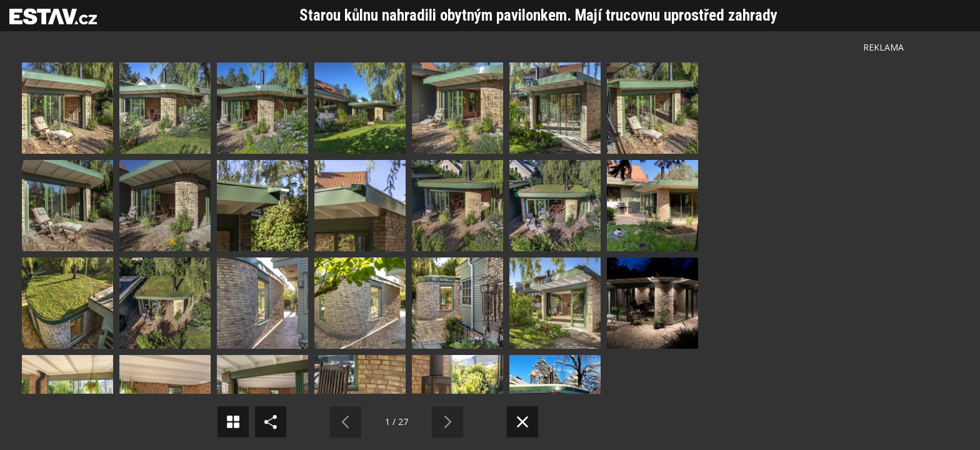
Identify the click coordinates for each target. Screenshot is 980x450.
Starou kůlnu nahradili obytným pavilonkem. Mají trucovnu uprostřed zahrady (538, 15)
